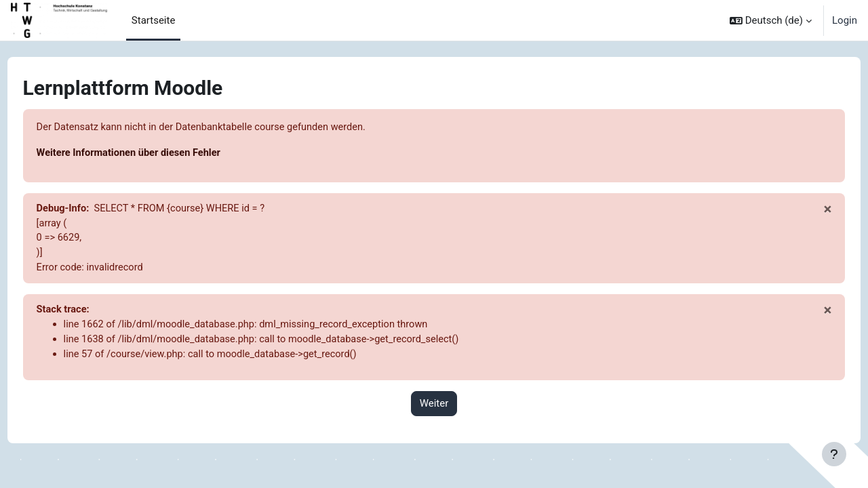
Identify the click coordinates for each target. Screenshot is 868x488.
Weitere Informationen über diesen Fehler (156, 154)
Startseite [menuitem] (154, 20)
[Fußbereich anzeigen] (834, 454)
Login (845, 20)
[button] (771, 20)
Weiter (434, 409)
